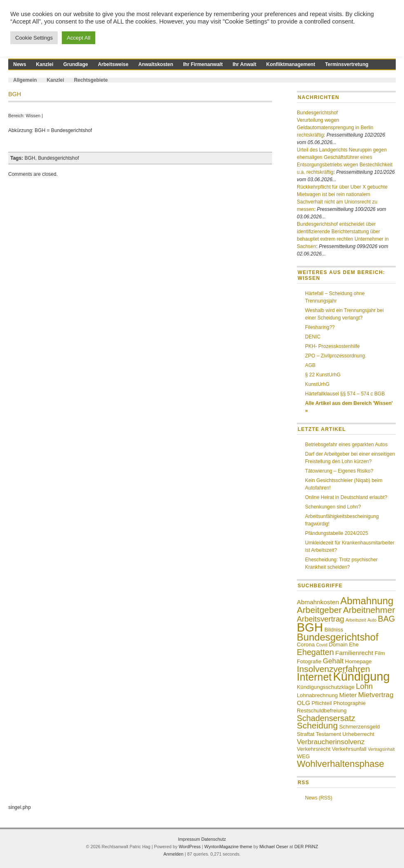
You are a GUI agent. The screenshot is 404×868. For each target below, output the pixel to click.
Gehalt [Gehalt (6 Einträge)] (333, 661)
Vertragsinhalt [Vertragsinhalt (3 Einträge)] (381, 749)
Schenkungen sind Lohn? (333, 507)
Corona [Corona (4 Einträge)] (306, 644)
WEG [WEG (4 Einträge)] (303, 756)
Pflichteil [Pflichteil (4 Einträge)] (322, 703)
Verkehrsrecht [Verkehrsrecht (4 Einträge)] (314, 749)
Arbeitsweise (113, 64)
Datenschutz (214, 839)
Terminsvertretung (346, 64)
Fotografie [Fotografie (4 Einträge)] (309, 661)
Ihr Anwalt (244, 64)
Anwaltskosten (156, 64)
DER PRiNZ (306, 847)
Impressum (190, 839)
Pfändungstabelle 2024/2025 (337, 533)
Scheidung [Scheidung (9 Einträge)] (317, 725)
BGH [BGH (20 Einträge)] (310, 627)
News (20, 64)
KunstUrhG (317, 384)
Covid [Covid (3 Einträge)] (322, 645)
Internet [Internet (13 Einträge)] (314, 677)
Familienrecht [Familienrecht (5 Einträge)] (354, 653)
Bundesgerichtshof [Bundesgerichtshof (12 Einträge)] (338, 637)
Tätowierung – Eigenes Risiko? (339, 471)
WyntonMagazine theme (228, 847)
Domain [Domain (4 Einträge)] (338, 644)
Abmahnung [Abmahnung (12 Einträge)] (367, 601)
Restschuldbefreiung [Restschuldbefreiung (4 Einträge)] (322, 711)
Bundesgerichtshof (58, 158)
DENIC (313, 337)
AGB (310, 365)
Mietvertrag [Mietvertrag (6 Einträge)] (376, 695)
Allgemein (25, 80)
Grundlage (75, 64)
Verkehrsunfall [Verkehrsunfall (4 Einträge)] (349, 749)
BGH (30, 158)
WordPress (190, 847)
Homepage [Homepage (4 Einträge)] (358, 661)
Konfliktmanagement (291, 64)
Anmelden (173, 854)
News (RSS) (319, 798)
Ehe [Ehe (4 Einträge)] (354, 644)
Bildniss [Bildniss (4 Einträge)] (334, 630)
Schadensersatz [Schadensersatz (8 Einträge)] (326, 718)
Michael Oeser (274, 847)
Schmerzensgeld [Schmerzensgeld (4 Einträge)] (360, 727)
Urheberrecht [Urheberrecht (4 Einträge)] (358, 734)
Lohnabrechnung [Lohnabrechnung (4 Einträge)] (317, 695)
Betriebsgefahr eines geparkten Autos (346, 445)
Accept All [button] (79, 38)
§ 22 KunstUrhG (323, 375)
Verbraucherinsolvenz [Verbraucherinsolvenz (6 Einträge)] (331, 742)
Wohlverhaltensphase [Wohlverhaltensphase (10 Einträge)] (341, 764)
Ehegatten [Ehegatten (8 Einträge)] (315, 652)
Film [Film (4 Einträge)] (380, 653)
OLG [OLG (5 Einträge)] (303, 703)
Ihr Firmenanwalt (203, 64)
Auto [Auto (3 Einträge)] (372, 620)
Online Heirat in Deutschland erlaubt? (346, 497)
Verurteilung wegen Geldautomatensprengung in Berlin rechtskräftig (335, 128)
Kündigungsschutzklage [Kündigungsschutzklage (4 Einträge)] (326, 687)
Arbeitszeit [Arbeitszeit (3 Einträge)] (356, 620)
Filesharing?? (320, 327)
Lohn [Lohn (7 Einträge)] (364, 686)
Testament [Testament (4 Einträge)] (328, 734)
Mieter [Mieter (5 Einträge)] (348, 695)
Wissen (33, 116)
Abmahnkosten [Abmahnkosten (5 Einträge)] (318, 602)
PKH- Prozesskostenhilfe (332, 346)
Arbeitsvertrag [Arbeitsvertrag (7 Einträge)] (321, 619)
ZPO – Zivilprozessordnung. (336, 356)
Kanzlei (45, 64)
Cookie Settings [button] (34, 38)
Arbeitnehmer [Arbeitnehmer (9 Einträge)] (369, 610)
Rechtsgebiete (91, 80)
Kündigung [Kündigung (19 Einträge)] (362, 676)
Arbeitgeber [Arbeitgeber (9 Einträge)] (319, 610)
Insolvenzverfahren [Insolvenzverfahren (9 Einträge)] (334, 669)
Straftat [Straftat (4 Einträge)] (306, 734)
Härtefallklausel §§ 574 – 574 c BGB (345, 394)
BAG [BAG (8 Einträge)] (386, 619)
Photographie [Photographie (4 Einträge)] (349, 703)
